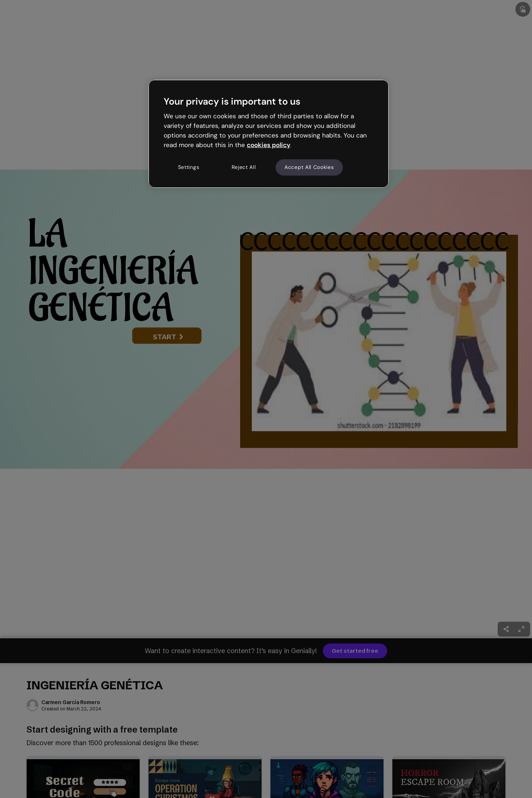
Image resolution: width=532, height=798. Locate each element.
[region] (269, 134)
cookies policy (269, 145)
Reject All (244, 167)
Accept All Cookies (309, 167)
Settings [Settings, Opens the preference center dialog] (189, 167)
